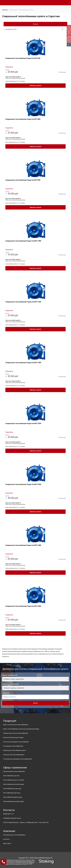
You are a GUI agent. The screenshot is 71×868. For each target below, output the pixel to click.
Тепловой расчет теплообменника (14, 835)
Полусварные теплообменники (13, 746)
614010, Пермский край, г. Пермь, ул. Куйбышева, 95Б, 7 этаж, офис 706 (26, 822)
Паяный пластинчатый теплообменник (16, 733)
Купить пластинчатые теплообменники (16, 725)
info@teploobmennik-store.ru (12, 818)
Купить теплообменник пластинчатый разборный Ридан (21, 729)
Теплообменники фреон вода (13, 797)
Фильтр (35, 24)
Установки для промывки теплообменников (18, 759)
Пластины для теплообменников (14, 755)
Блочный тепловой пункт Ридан (13, 737)
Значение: (6, 693)
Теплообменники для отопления (14, 780)
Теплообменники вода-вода (12, 789)
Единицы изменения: (10, 684)
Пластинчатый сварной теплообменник (16, 742)
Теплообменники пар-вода (12, 793)
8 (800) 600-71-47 (8, 814)
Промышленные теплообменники (14, 771)
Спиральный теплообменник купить (15, 750)
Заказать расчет (36, 86)
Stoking (36, 858)
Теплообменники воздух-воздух (13, 801)
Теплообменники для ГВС (11, 776)
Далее (36, 703)
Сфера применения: (10, 675)
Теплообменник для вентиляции (13, 784)
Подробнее (9, 67)
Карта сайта (7, 843)
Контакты (6, 839)
